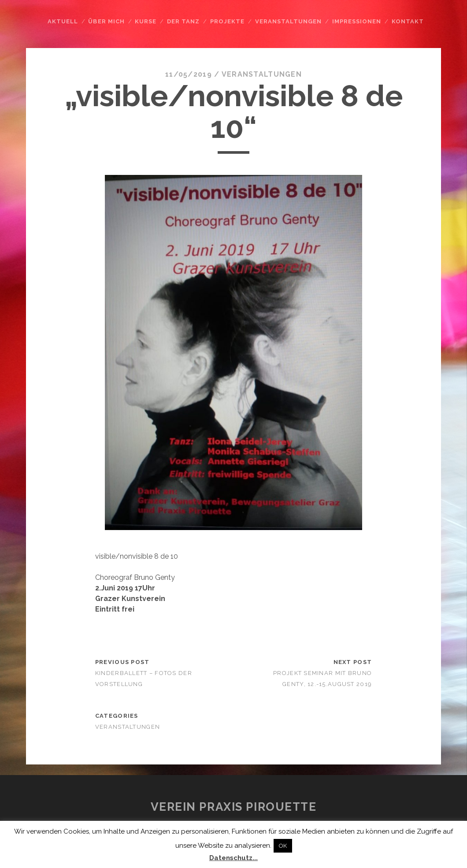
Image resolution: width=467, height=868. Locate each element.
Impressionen (357, 21)
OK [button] (283, 846)
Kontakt (408, 21)
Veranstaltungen (289, 21)
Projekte (227, 21)
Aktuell (63, 21)
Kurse (146, 21)
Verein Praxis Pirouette (234, 807)
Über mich (106, 21)
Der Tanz (183, 21)
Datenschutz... (233, 858)
